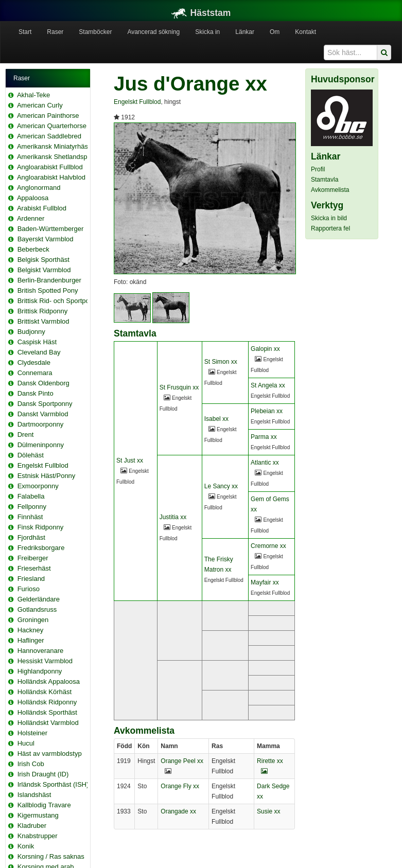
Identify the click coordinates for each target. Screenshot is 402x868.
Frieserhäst (34, 568)
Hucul (26, 743)
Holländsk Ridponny (47, 702)
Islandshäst (34, 795)
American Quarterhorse (52, 126)
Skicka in (207, 32)
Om (275, 32)
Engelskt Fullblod (43, 465)
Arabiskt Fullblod (42, 208)
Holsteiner (33, 733)
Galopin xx (265, 349)
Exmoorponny (38, 486)
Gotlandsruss (37, 609)
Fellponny (32, 507)
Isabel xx (216, 419)
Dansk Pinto (36, 393)
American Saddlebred (49, 136)
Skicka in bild (329, 218)
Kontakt (305, 32)
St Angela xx (268, 385)
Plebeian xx (267, 411)
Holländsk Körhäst (45, 692)
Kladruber (32, 826)
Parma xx (264, 437)
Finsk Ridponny (41, 527)
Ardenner (31, 218)
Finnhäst (30, 517)
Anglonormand (39, 188)
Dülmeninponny (41, 445)
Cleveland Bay (39, 352)
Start (25, 32)
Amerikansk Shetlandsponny (59, 157)
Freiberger (33, 558)
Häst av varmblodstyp (50, 754)
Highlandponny (40, 671)
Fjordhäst (31, 537)
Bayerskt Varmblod (46, 239)
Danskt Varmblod (43, 414)
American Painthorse (48, 116)
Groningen (33, 620)
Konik (26, 846)
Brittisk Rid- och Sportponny (59, 301)
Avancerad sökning (153, 32)
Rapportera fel (330, 228)
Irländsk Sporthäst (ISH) (53, 784)
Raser (55, 32)
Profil (318, 169)
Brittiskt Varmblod (43, 321)
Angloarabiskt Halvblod (51, 177)
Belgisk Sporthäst (43, 260)
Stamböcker (95, 32)
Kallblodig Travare (44, 805)
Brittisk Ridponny (43, 311)
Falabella (31, 496)
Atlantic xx (265, 463)
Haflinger (31, 640)
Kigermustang (38, 815)
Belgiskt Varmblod (44, 270)
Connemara (35, 373)
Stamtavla (325, 180)
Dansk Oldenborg (43, 383)
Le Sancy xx (221, 486)
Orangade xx (178, 811)
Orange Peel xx (182, 761)
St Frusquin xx (179, 387)
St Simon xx (221, 362)
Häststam (201, 13)
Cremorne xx (268, 546)
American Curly (40, 105)
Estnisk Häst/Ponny (47, 476)
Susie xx (268, 811)
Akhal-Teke (33, 95)
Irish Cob (31, 764)
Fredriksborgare (41, 548)
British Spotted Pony (48, 290)
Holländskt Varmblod (48, 723)
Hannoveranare (41, 651)
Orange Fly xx (180, 786)
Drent (26, 435)
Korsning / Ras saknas (51, 856)
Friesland (31, 579)
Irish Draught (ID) (43, 774)
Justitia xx (173, 517)
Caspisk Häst (37, 342)
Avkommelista (330, 190)
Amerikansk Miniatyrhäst (54, 146)
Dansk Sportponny (45, 404)
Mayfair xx (265, 582)
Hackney (31, 630)
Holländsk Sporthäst (47, 712)
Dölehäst (31, 455)
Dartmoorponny (41, 424)
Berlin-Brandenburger (49, 280)
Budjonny (31, 332)
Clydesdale (34, 362)
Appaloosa (33, 198)
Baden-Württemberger (51, 229)
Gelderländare (39, 599)
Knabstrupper (38, 836)
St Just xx (130, 460)
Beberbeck (33, 249)
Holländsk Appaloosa (49, 681)
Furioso (29, 589)
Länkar (245, 32)
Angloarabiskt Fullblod (50, 167)
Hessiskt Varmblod (45, 661)
